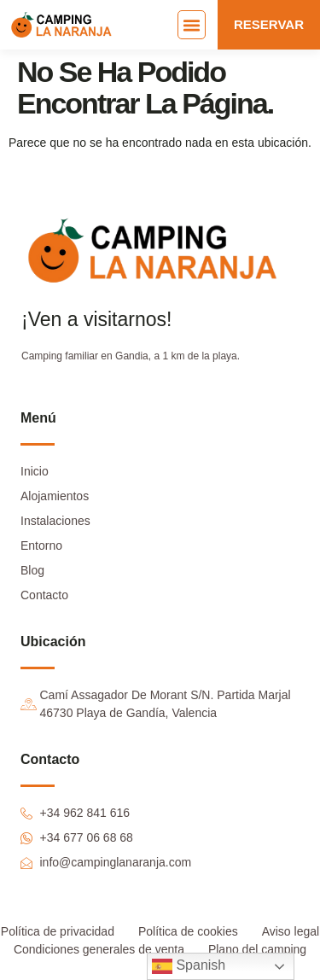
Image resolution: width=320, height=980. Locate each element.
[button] (192, 25)
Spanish (189, 966)
